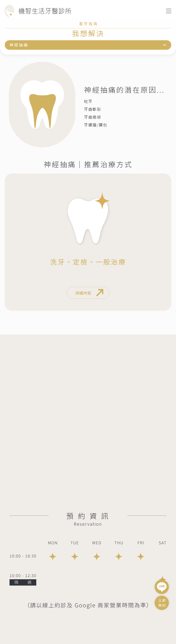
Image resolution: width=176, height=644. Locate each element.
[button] (169, 11)
